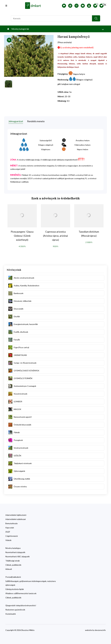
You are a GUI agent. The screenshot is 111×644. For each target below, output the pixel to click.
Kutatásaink (11, 613)
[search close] (103, 5)
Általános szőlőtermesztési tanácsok (21, 593)
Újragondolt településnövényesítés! (21, 605)
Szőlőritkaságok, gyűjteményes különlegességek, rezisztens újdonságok (31, 582)
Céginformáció (12, 535)
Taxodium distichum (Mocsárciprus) (89, 233)
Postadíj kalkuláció (13, 576)
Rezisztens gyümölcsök (15, 609)
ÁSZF (8, 531)
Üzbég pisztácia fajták (15, 588)
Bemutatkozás (12, 523)
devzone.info (100, 629)
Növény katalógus (13, 547)
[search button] (96, 18)
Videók (8, 539)
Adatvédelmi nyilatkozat (16, 518)
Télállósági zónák (13, 560)
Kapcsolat (10, 527)
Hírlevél (9, 568)
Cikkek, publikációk (13, 564)
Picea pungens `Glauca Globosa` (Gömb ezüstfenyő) (22, 235)
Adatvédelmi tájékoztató (16, 514)
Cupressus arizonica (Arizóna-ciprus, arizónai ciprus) (55, 235)
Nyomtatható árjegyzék (15, 551)
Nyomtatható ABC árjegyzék (18, 556)
